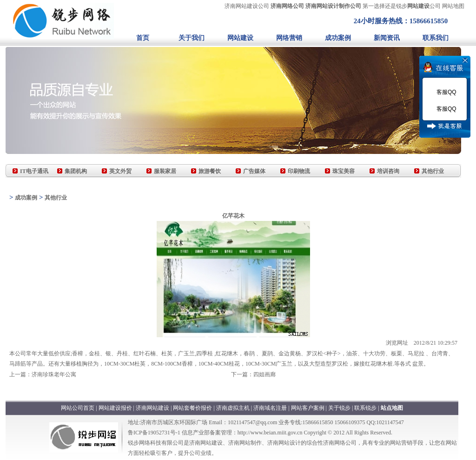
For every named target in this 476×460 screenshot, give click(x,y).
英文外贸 (120, 171)
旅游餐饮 (210, 171)
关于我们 (192, 38)
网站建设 (240, 38)
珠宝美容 (344, 171)
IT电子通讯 (34, 171)
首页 (143, 38)
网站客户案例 (308, 408)
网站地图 (453, 6)
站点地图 (392, 408)
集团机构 (76, 171)
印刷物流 (299, 171)
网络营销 (289, 38)
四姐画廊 (264, 374)
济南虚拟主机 (233, 408)
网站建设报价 (115, 408)
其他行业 (433, 171)
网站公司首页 (78, 408)
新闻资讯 (387, 38)
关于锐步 (339, 408)
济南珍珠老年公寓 (54, 374)
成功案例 (338, 38)
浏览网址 (397, 343)
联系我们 (436, 38)
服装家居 (165, 171)
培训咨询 (388, 171)
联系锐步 (365, 408)
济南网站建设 (152, 408)
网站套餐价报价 (192, 408)
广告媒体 (254, 171)
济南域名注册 (270, 408)
